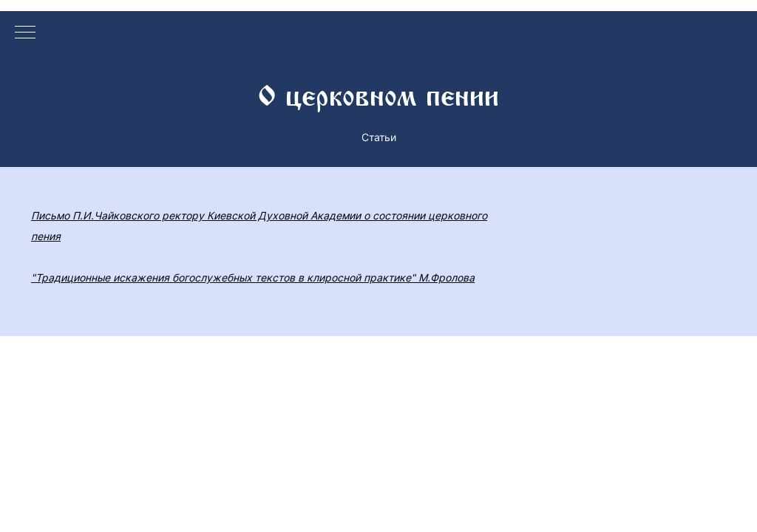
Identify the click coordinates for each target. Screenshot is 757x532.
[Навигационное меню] (25, 33)
